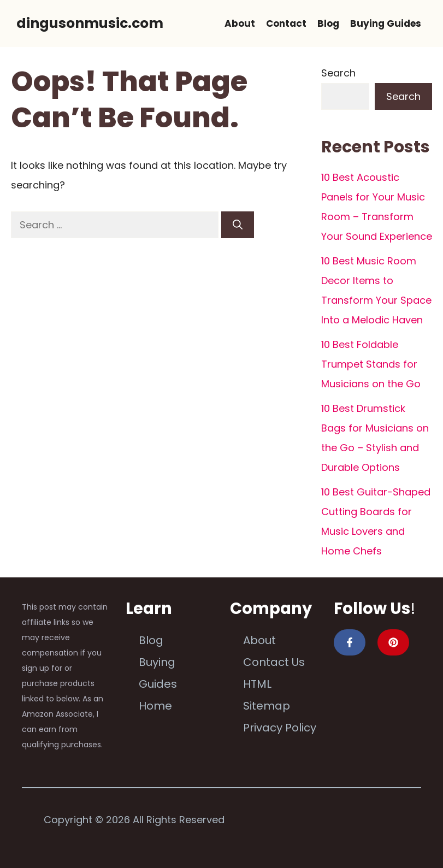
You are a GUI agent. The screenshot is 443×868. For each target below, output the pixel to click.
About (240, 23)
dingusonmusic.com (90, 23)
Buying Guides (386, 23)
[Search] (238, 225)
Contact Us (274, 662)
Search (338, 73)
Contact (286, 23)
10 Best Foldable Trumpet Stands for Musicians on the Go (371, 364)
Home (155, 706)
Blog (328, 23)
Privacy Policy (280, 728)
